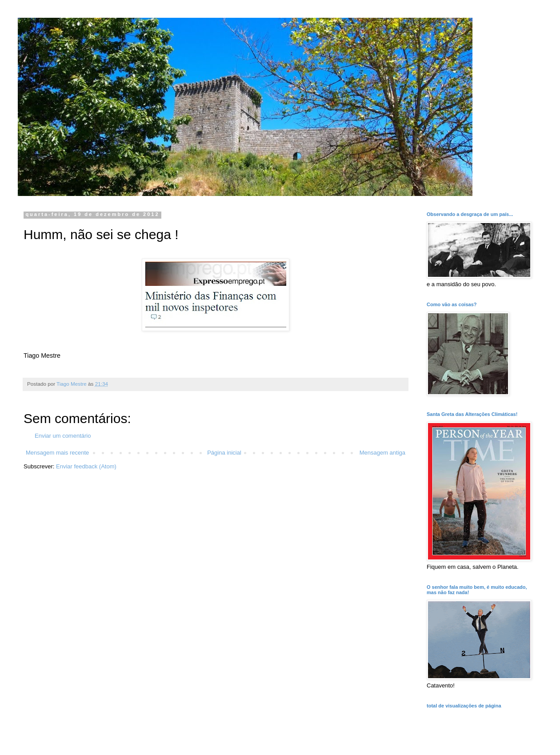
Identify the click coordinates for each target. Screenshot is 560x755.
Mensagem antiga (382, 453)
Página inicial (224, 453)
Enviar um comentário (63, 436)
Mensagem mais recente (57, 453)
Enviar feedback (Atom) (86, 466)
